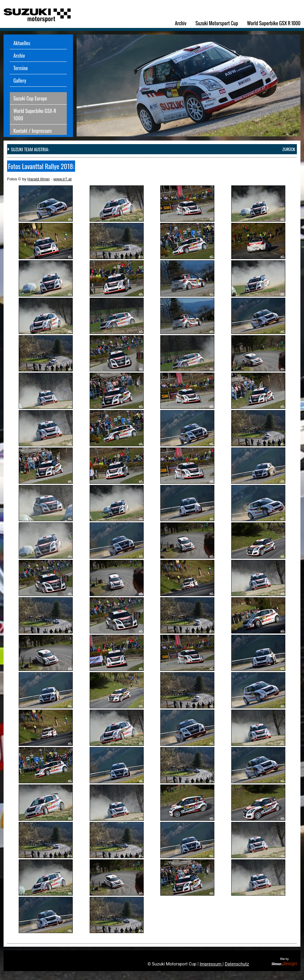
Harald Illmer (39, 179)
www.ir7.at (62, 179)
